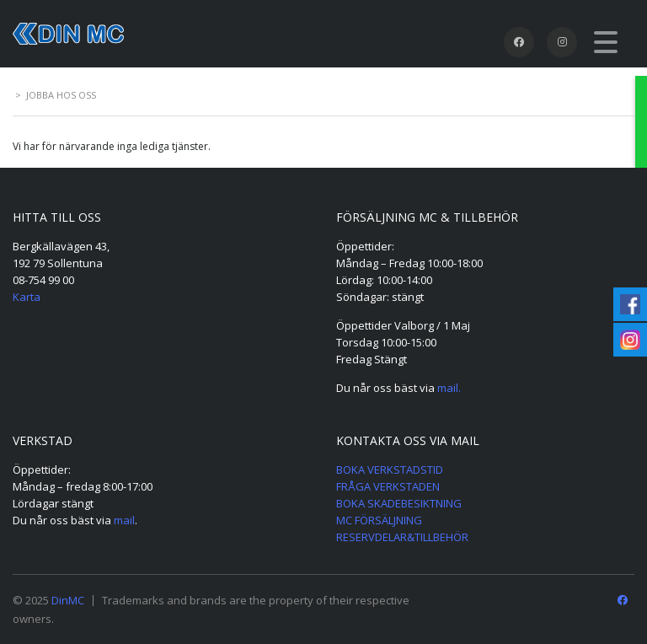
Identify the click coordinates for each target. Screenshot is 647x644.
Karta (27, 297)
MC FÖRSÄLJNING (379, 520)
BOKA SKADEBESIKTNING (399, 503)
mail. (449, 388)
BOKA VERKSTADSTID (390, 470)
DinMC (68, 600)
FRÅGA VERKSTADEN (388, 486)
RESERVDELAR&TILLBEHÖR (402, 537)
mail (124, 520)
